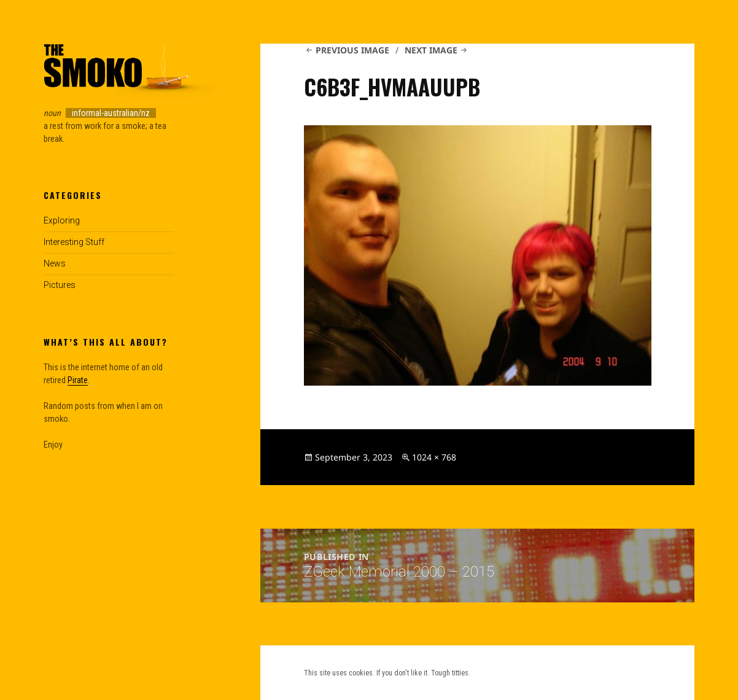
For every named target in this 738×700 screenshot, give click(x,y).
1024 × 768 (434, 457)
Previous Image (352, 50)
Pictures (60, 285)
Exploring (62, 220)
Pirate (78, 380)
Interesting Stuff (74, 242)
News (55, 263)
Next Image (431, 50)
